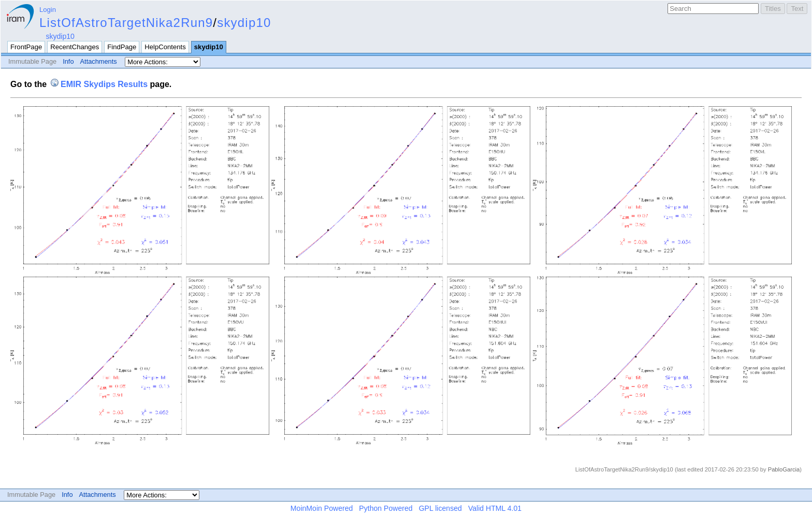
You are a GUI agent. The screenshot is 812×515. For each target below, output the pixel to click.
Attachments (99, 61)
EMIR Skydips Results (104, 84)
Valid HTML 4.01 (495, 508)
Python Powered (386, 508)
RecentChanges (75, 47)
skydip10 (244, 23)
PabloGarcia (784, 469)
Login (48, 10)
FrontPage (26, 47)
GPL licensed (440, 508)
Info (68, 61)
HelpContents (165, 47)
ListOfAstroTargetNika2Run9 (126, 23)
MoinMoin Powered (322, 508)
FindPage (122, 47)
